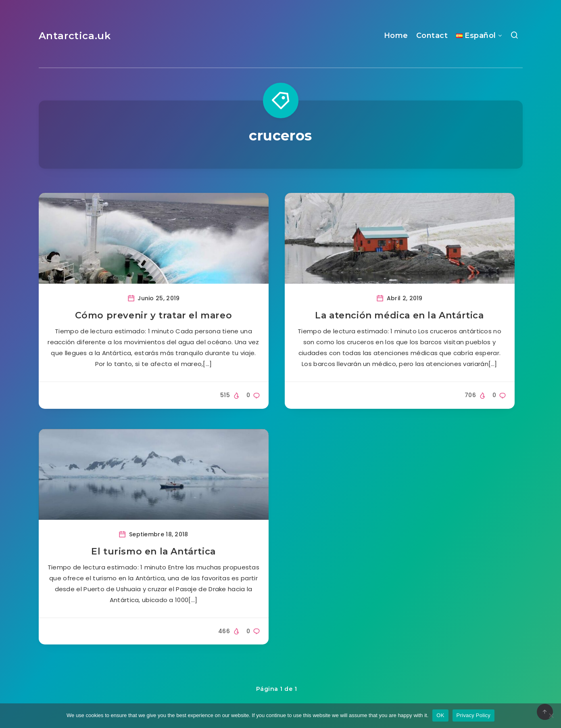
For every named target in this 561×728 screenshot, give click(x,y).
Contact (432, 36)
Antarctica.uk (75, 36)
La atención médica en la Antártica (399, 315)
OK (440, 715)
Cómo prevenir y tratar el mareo (154, 315)
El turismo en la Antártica (153, 551)
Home (396, 36)
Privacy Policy (473, 715)
